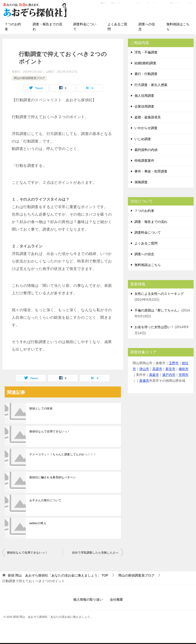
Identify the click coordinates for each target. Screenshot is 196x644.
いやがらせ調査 (146, 128)
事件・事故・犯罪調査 (151, 171)
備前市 (184, 369)
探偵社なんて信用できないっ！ (50, 431)
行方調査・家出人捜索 (151, 85)
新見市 (170, 369)
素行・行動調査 (146, 74)
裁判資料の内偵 (146, 150)
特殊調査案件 (144, 161)
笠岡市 (184, 375)
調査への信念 (147, 27)
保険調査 (141, 182)
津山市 (144, 369)
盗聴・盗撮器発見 (148, 117)
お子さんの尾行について (45, 500)
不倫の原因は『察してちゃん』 (158, 310)
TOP (58, 575)
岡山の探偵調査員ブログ (29, 78)
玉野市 (174, 363)
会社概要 (116, 599)
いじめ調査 (143, 139)
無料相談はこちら (178, 27)
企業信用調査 (144, 106)
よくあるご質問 (117, 27)
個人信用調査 (144, 96)
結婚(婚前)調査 (145, 63)
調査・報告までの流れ (47, 27)
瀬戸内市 (169, 375)
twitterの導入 (38, 523)
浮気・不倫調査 (146, 52)
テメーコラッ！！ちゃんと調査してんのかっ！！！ (63, 454)
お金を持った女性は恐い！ (154, 327)
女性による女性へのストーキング (159, 294)
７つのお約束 (13, 27)
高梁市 (157, 369)
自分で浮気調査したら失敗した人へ (95, 553)
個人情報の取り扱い (88, 599)
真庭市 (154, 375)
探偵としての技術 (41, 408)
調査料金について (85, 27)
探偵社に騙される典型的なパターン (53, 477)
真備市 (144, 381)
